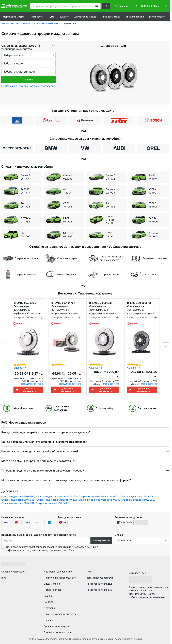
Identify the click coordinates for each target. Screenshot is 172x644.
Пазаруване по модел (99, 584)
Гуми (52, 17)
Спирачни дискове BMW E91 (18, 503)
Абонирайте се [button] (101, 541)
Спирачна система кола (46, 23)
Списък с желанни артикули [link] (60, 614)
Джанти (64, 17)
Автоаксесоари (135, 17)
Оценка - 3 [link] (134, 368)
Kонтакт (48, 602)
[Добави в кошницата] (28, 390)
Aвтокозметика (111, 17)
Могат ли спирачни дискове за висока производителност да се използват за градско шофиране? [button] (66, 480)
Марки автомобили (14, 17)
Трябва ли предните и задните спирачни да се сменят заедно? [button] (43, 471)
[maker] (28, 55)
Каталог (27, 23)
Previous (5, 346)
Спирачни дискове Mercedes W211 (99, 496)
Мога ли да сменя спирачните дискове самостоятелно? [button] (39, 461)
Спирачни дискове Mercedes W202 (57, 500)
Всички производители (100, 578)
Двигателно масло (85, 17)
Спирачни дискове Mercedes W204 (99, 500)
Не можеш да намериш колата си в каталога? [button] (28, 86)
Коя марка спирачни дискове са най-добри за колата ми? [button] (40, 451)
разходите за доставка (32, 384)
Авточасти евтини (10, 23)
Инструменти (157, 17)
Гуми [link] (89, 572)
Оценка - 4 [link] (96, 368)
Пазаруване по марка (99, 590)
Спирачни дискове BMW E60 (18, 496)
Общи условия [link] (52, 584)
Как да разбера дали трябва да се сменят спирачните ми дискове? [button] (46, 432)
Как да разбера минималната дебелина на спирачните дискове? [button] (44, 442)
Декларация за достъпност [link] (60, 632)
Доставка (49, 608)
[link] (151, 6)
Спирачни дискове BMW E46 (18, 500)
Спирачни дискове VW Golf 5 (52, 503)
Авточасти (37, 17)
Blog (4, 578)
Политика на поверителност (60, 578)
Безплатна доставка (109, 384)
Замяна (48, 596)
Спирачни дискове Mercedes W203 (57, 496)
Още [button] (71, 550)
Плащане (49, 620)
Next (166, 346)
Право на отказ (53, 590)
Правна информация (13, 572)
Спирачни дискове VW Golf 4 (137, 496)
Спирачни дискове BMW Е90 (138, 500)
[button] (97, 6)
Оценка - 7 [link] (20, 368)
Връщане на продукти (57, 626)
